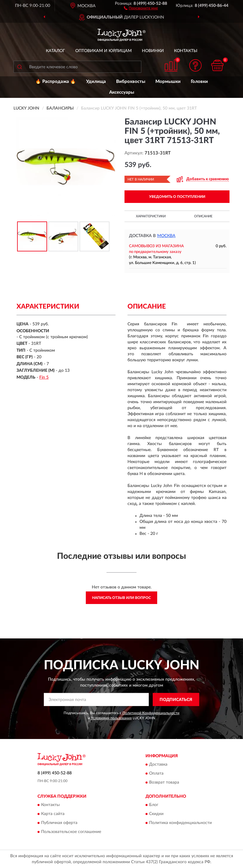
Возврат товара (164, 782)
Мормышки (168, 82)
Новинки (153, 51)
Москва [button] (166, 236)
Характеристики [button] (151, 216)
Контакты (186, 51)
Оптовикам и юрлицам (103, 51)
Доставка (158, 764)
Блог (154, 805)
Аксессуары (122, 92)
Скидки (156, 814)
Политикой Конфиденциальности (151, 713)
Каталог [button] (55, 51)
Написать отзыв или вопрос (121, 598)
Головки (199, 82)
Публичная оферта (59, 823)
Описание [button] (203, 216)
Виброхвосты (131, 82)
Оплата (156, 773)
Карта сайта (53, 814)
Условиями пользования (111, 718)
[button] (141, 8)
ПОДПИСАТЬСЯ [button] (176, 700)
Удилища (96, 82)
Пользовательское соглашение (71, 832)
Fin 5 (44, 377)
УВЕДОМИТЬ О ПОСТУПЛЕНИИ (177, 197)
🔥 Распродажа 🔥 (56, 82)
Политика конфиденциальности (180, 823)
